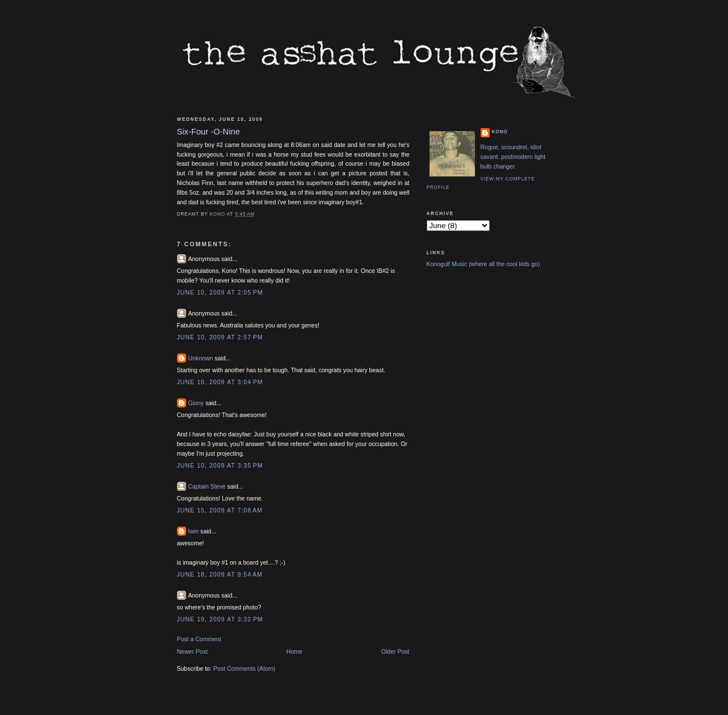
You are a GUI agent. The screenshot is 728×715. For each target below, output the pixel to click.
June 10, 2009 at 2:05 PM (220, 292)
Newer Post (192, 651)
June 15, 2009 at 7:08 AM (220, 510)
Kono (500, 132)
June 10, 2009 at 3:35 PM (220, 465)
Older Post (395, 651)
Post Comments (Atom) (244, 668)
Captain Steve (207, 486)
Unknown (201, 358)
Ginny (196, 403)
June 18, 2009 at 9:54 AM (220, 574)
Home (294, 651)
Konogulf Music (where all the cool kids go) (483, 264)
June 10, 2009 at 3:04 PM (220, 382)
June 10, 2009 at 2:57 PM (220, 337)
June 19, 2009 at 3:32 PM (220, 619)
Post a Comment (199, 639)
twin (194, 531)
